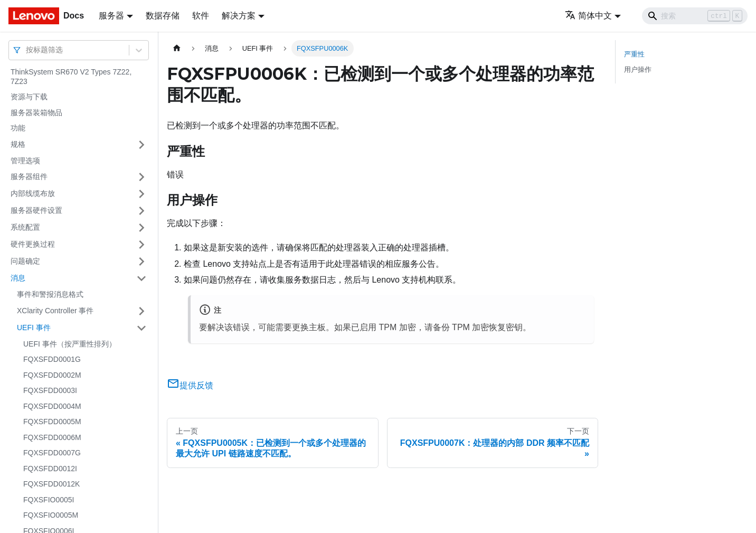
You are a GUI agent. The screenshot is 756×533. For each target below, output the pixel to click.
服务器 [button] (111, 16)
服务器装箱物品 (36, 113)
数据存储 (163, 16)
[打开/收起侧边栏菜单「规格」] (141, 145)
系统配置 (25, 227)
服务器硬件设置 (36, 210)
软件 (201, 16)
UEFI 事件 (34, 328)
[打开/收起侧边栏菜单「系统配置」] (141, 228)
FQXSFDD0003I (50, 390)
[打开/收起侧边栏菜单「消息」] (141, 278)
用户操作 (638, 69)
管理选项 (25, 161)
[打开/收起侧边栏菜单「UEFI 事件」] (141, 328)
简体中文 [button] (588, 16)
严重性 (634, 54)
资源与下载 (29, 97)
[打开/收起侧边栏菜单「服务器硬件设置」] (141, 211)
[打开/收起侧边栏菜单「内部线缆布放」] (141, 194)
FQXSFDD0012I (50, 469)
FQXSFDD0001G (52, 359)
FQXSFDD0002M (52, 375)
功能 (18, 128)
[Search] (695, 16)
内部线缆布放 (33, 193)
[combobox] (27, 50)
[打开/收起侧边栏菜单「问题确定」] (141, 261)
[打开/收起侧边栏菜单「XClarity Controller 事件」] (141, 311)
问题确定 (25, 261)
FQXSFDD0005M (52, 422)
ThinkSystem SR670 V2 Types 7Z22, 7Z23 (71, 77)
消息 (18, 278)
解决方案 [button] (239, 16)
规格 (18, 144)
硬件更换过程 (33, 244)
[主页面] (177, 48)
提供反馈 (190, 385)
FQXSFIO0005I (49, 500)
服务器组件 (29, 176)
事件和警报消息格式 (50, 294)
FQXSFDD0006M (52, 437)
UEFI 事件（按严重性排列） (70, 344)
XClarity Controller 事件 (55, 311)
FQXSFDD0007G (52, 453)
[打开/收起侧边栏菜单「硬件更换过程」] (141, 245)
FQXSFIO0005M (51, 515)
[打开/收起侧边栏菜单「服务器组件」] (141, 177)
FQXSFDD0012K (51, 484)
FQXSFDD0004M (52, 406)
